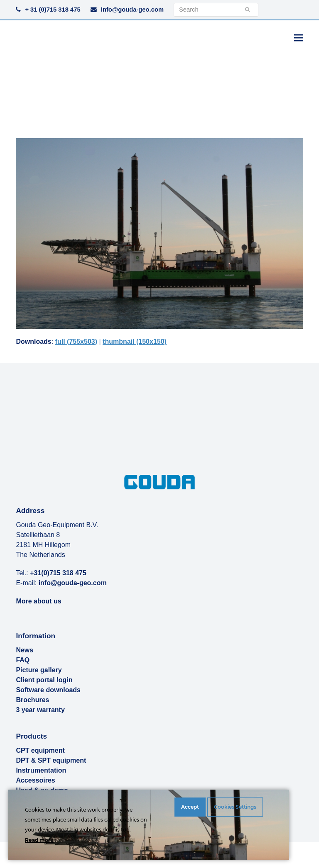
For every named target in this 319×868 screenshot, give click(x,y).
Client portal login (44, 680)
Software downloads (48, 690)
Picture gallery (39, 670)
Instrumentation (41, 770)
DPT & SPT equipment (51, 760)
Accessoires (35, 780)
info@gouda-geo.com (132, 10)
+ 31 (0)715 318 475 (53, 10)
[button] (299, 38)
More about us (38, 601)
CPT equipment (40, 750)
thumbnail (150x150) (135, 342)
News (25, 650)
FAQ (23, 660)
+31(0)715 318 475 (58, 573)
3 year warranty (40, 710)
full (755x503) (76, 342)
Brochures (32, 700)
